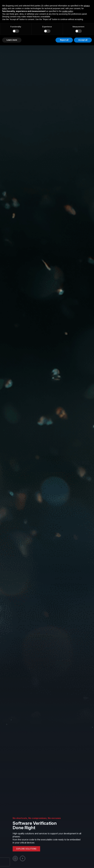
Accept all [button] (83, 40)
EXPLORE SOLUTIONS (26, 849)
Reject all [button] (64, 40)
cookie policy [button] (68, 11)
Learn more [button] (12, 40)
